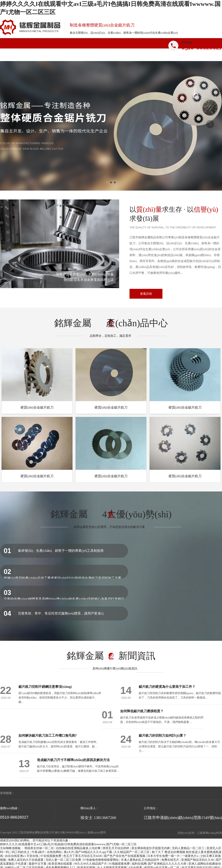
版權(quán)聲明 (97, 832)
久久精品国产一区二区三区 (132, 852)
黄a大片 (69, 852)
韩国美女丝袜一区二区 (40, 848)
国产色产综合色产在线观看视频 (125, 856)
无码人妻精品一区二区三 (189, 848)
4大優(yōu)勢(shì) (137, 514)
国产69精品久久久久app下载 (94, 852)
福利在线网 (139, 864)
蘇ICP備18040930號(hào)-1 (71, 832)
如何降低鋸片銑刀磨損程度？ (142, 711)
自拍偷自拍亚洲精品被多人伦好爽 (79, 848)
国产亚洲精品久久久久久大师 (167, 864)
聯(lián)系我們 (203, 56)
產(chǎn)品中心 (92, 56)
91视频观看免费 (120, 864)
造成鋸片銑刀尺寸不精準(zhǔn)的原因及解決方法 (73, 760)
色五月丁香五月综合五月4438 (83, 856)
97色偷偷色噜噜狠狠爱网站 (101, 860)
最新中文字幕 (38, 864)
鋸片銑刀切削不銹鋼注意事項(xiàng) (45, 687)
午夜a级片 (39, 852)
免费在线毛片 (171, 860)
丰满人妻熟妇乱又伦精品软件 (140, 860)
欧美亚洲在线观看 (61, 864)
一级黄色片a (190, 856)
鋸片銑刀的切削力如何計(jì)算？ (163, 736)
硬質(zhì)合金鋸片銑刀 (37, 407)
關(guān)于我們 (55, 56)
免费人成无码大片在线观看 (26, 860)
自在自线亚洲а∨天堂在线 (22, 856)
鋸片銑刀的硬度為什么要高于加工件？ (167, 687)
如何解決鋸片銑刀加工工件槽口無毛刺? (48, 736)
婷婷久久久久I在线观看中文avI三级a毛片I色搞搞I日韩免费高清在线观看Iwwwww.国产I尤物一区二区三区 (68, 844)
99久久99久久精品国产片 (91, 864)
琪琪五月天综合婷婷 (116, 848)
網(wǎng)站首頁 (18, 56)
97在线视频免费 (51, 856)
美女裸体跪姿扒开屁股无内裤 (151, 848)
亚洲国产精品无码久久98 (198, 860)
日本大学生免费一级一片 (164, 856)
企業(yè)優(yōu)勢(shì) (166, 56)
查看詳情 (146, 294)
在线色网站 (55, 852)
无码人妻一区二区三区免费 (64, 860)
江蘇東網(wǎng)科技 (210, 833)
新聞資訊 (129, 56)
